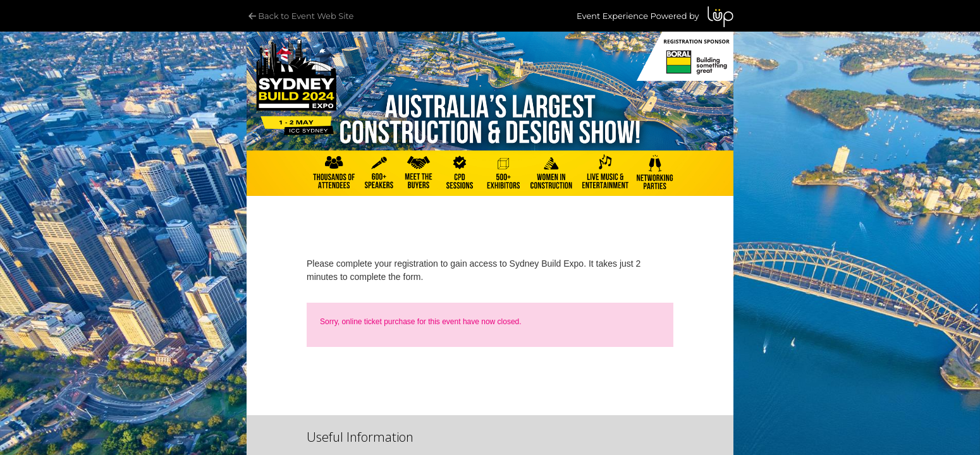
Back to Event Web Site (300, 16)
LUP (720, 17)
